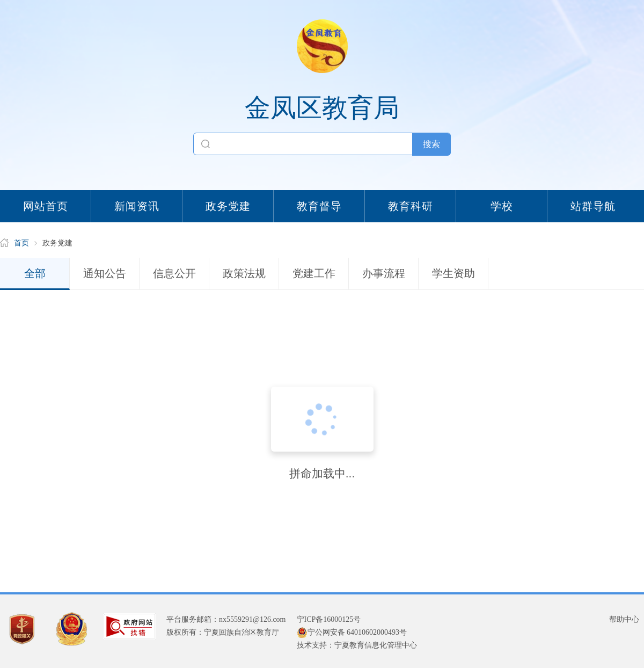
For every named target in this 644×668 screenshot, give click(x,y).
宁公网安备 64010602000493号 (352, 633)
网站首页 (46, 206)
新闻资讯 (137, 206)
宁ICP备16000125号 (329, 619)
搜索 (431, 144)
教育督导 (319, 206)
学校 (502, 206)
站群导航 (593, 206)
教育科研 (411, 206)
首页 (21, 243)
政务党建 (228, 206)
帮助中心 (624, 619)
